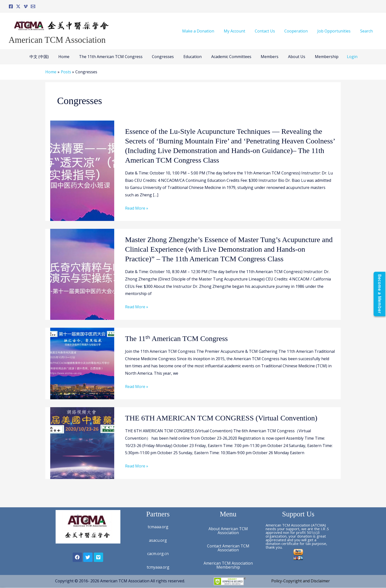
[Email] (33, 6)
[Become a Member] (379, 294)
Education (193, 57)
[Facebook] (11, 6)
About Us (292, 57)
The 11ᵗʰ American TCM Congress (176, 338)
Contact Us (271, 31)
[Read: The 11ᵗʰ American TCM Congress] (82, 363)
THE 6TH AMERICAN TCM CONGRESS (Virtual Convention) (221, 418)
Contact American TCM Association (228, 548)
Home (69, 57)
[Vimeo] (26, 6)
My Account (242, 31)
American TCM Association (57, 40)
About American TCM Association (228, 531)
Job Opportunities (336, 31)
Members (266, 57)
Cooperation (300, 31)
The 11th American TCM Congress (114, 57)
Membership (320, 57)
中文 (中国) (46, 57)
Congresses (165, 57)
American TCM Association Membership (228, 565)
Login (345, 57)
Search (367, 31)
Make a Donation (207, 31)
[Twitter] (18, 6)
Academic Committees (230, 57)
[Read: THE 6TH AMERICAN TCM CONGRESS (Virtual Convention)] (82, 443)
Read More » (137, 208)
